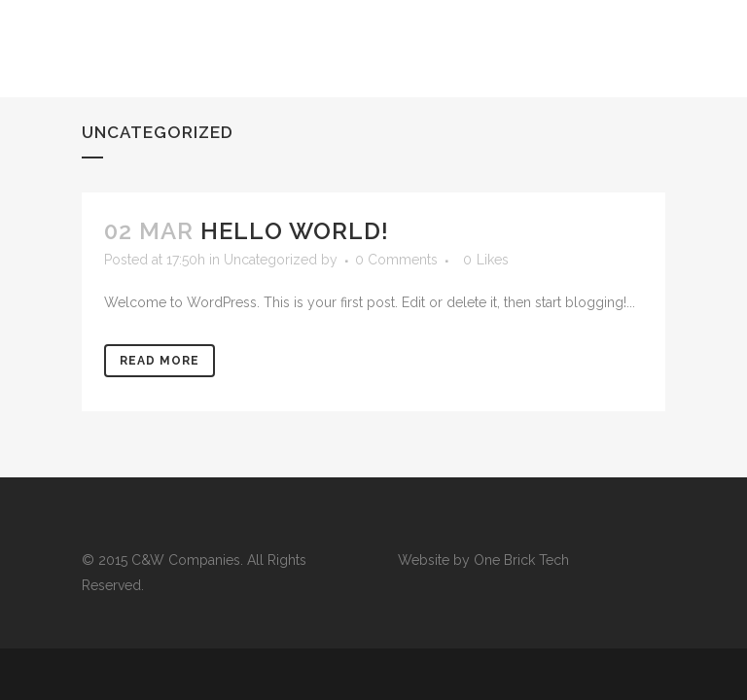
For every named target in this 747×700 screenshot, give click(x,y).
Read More (160, 361)
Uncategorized (270, 260)
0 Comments (396, 260)
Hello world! (295, 231)
